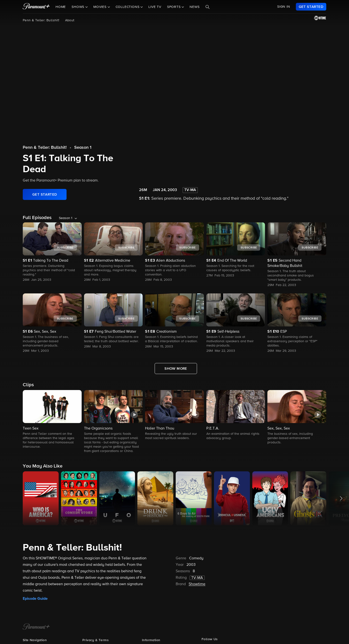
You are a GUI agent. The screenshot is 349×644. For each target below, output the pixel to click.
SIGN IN (284, 7)
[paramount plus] (36, 7)
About (70, 20)
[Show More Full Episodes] (176, 369)
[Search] (208, 7)
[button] (52, 420)
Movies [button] (101, 7)
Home (61, 7)
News (194, 7)
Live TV (155, 7)
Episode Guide (35, 599)
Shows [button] (79, 7)
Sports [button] (174, 7)
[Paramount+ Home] (36, 627)
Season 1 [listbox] (66, 218)
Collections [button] (128, 7)
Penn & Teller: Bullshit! (41, 20)
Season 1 (83, 148)
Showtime (197, 584)
